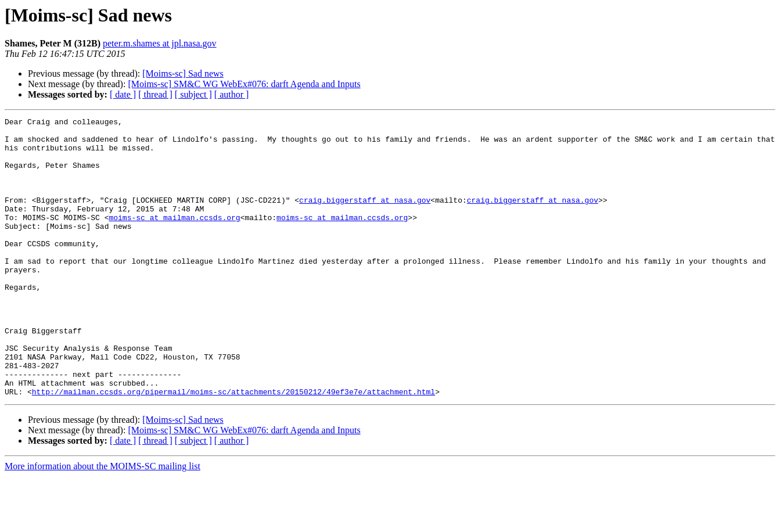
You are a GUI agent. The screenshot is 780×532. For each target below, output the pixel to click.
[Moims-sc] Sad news (183, 73)
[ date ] (123, 94)
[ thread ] (155, 94)
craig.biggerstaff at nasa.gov (365, 217)
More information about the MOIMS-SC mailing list (103, 522)
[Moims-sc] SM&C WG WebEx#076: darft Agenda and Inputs (244, 84)
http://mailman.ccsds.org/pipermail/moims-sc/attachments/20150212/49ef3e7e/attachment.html (233, 447)
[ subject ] (193, 94)
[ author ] (232, 94)
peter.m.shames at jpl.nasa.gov (160, 43)
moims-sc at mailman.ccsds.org (174, 238)
